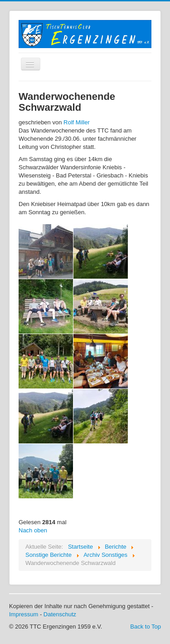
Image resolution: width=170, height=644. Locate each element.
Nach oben (33, 530)
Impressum (24, 614)
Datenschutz (60, 614)
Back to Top (146, 627)
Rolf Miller (77, 122)
